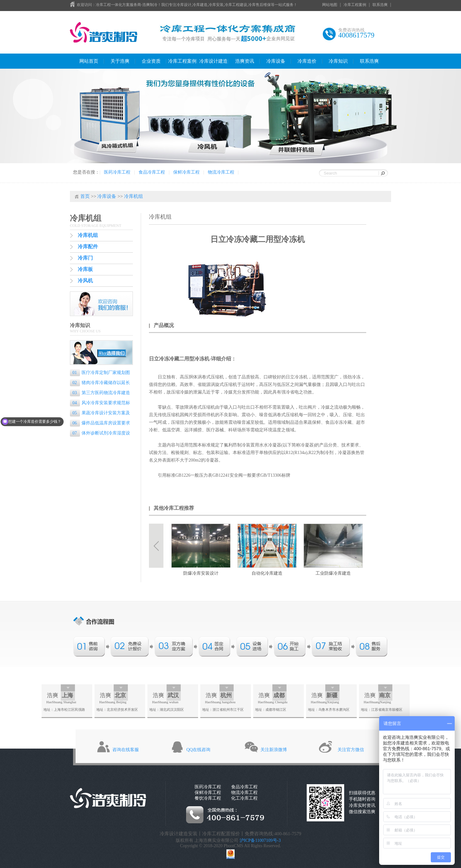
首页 (85, 196)
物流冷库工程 (221, 172)
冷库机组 (134, 196)
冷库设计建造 (213, 61)
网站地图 (330, 5)
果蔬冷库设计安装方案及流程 (100, 414)
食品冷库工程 (152, 172)
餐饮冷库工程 (208, 798)
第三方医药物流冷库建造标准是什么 (100, 393)
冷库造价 (307, 61)
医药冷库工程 (117, 172)
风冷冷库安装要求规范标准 (100, 403)
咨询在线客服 (126, 750)
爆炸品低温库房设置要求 (101, 423)
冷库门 (85, 258)
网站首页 (89, 61)
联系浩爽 (380, 5)
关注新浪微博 (274, 750)
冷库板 (85, 269)
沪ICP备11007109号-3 (260, 840)
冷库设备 (276, 61)
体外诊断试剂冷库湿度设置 (100, 434)
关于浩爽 (120, 61)
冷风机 (85, 281)
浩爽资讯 (245, 61)
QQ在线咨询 (198, 750)
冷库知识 (338, 61)
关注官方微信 (351, 750)
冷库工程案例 (355, 5)
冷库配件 (88, 247)
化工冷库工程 (244, 798)
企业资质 (151, 61)
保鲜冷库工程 (186, 172)
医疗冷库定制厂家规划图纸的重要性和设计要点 (100, 373)
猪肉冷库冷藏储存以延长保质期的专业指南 (100, 383)
